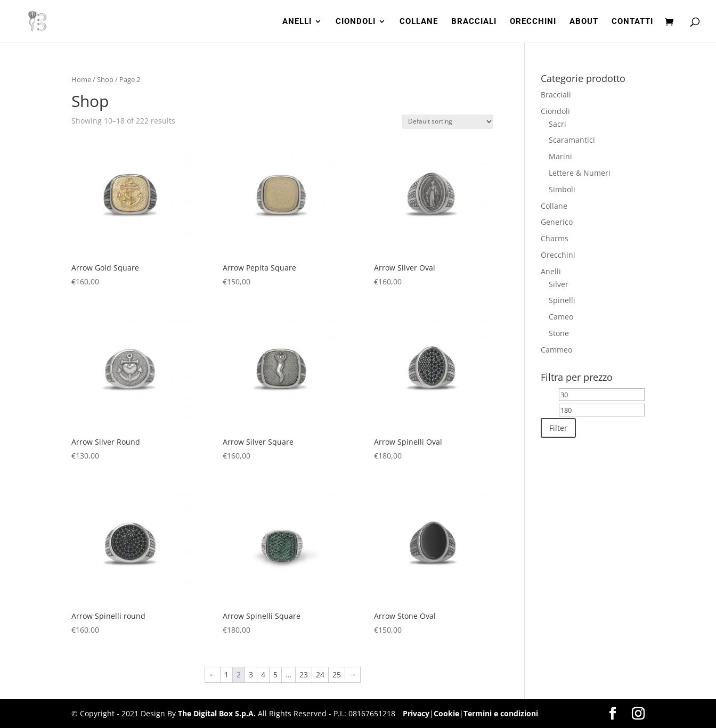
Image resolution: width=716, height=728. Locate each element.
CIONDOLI (356, 22)
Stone (559, 333)
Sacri (558, 124)
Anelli (551, 271)
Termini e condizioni (501, 713)
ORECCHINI (533, 22)
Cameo (561, 317)
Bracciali (556, 95)
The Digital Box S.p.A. (217, 713)
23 (304, 674)
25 (337, 674)
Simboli (562, 189)
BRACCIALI (474, 22)
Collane (554, 206)
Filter (558, 428)
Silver (559, 284)
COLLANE (419, 22)
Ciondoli (555, 111)
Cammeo (556, 350)
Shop (105, 79)
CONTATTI (632, 22)
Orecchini (558, 255)
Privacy (416, 713)
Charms (555, 238)
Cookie (446, 713)
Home (81, 79)
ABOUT (584, 22)
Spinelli (562, 300)
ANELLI (297, 22)
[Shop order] (447, 122)
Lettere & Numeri (580, 173)
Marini (560, 156)
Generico (557, 222)
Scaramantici (572, 140)
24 (320, 674)
